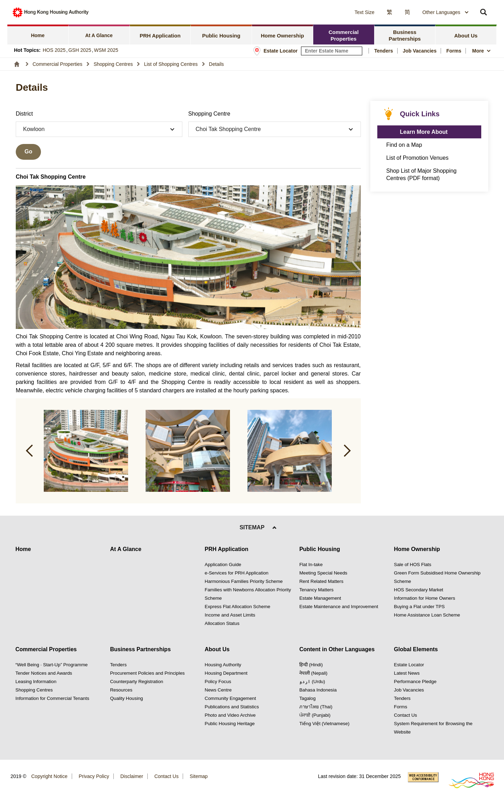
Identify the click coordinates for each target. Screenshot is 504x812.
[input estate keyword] (332, 51)
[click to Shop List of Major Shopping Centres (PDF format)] (429, 174)
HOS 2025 (54, 50)
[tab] (38, 35)
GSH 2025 (80, 50)
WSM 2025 (106, 50)
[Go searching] (28, 152)
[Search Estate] (357, 51)
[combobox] (446, 12)
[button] (301, 12)
